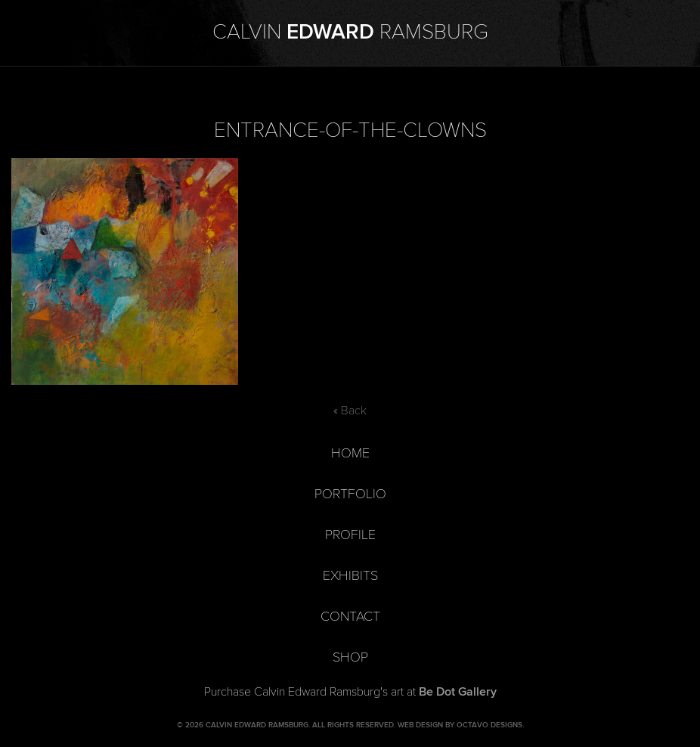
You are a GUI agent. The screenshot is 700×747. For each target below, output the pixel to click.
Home (350, 453)
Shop (350, 657)
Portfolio (350, 494)
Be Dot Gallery (458, 692)
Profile (350, 535)
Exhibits (350, 576)
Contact (350, 617)
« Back (350, 411)
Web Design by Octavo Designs (460, 725)
